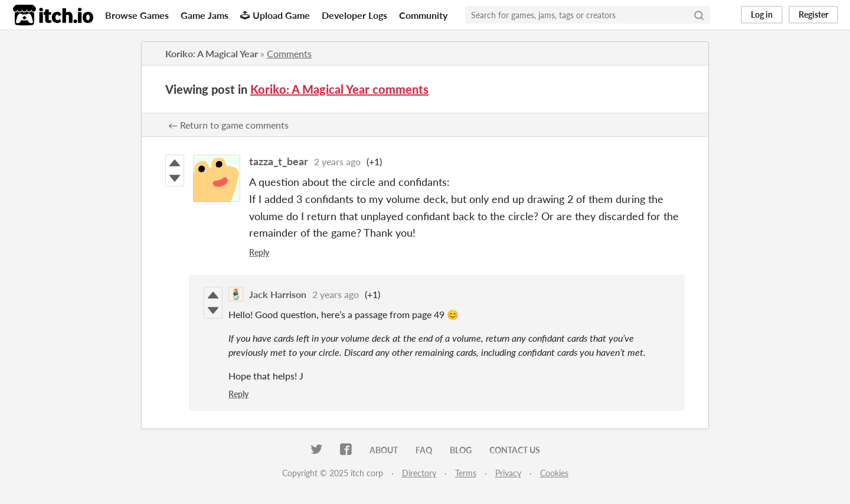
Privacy (508, 473)
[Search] (699, 15)
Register (813, 14)
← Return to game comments (228, 125)
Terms (466, 473)
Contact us (515, 450)
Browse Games (137, 15)
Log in (762, 14)
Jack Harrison (278, 294)
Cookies (554, 473)
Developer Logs (354, 15)
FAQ (424, 450)
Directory (419, 473)
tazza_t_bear (279, 161)
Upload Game (275, 15)
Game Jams (205, 15)
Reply (259, 252)
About (384, 450)
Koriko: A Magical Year (212, 53)
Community (423, 15)
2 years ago (337, 161)
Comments (289, 53)
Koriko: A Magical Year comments (339, 89)
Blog (461, 450)
